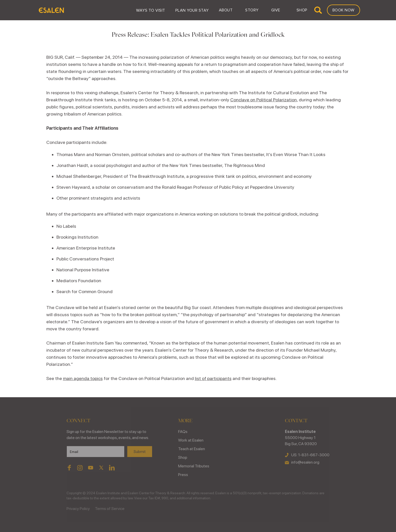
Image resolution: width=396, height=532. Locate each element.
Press (183, 475)
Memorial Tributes (194, 466)
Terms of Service (110, 509)
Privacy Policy (78, 509)
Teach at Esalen (192, 449)
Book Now (343, 10)
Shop (183, 457)
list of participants (213, 378)
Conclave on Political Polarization (264, 100)
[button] (151, 10)
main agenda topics (83, 378)
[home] (51, 10)
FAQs (183, 432)
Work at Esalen (191, 440)
